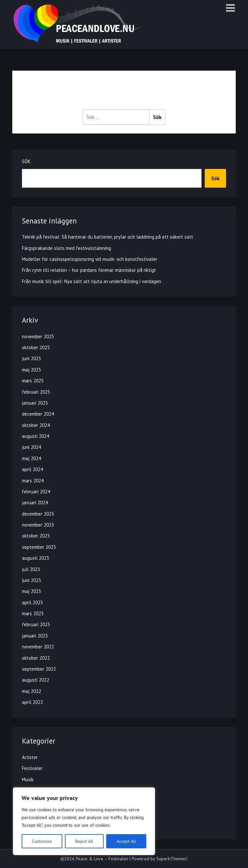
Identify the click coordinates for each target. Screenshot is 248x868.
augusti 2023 (36, 558)
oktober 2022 (36, 658)
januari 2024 (35, 503)
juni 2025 (31, 358)
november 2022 (38, 647)
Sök (26, 161)
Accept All (126, 841)
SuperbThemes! (172, 859)
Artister (30, 757)
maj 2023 (31, 591)
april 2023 (32, 602)
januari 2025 (35, 403)
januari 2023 (35, 636)
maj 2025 (31, 370)
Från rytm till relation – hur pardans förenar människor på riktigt (89, 270)
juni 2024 (31, 447)
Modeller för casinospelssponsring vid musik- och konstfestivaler (90, 259)
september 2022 (39, 669)
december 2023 (38, 514)
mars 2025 (33, 381)
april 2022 (32, 702)
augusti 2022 (36, 680)
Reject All (84, 841)
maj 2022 (31, 691)
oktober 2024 (36, 425)
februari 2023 (36, 624)
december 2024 (38, 414)
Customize (42, 841)
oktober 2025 (36, 347)
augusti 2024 (36, 436)
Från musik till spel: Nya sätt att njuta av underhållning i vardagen (92, 281)
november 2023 (38, 525)
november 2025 (38, 336)
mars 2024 (33, 481)
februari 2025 (36, 392)
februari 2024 (36, 492)
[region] (84, 821)
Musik (28, 779)
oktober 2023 (36, 536)
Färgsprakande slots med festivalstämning (67, 248)
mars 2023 (33, 613)
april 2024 (32, 469)
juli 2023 (31, 569)
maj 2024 (31, 458)
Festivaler (32, 768)
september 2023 (39, 547)
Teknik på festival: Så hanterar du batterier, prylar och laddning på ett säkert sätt (108, 237)
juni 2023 (31, 580)
